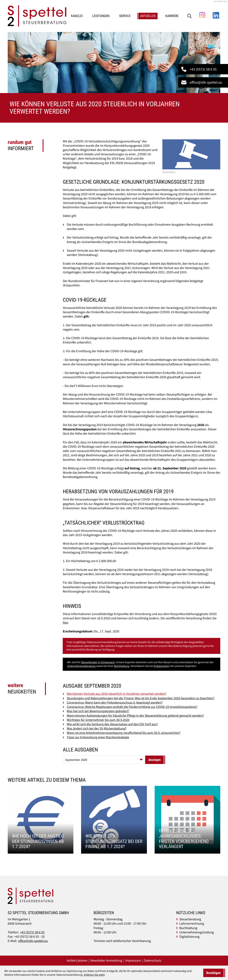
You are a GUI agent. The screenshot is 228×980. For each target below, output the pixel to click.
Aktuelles (148, 16)
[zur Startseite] (37, 16)
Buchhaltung (122, 666)
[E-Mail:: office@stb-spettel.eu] (203, 82)
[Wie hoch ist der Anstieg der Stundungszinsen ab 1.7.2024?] (41, 820)
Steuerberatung (190, 919)
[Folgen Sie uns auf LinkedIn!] (216, 15)
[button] (203, 69)
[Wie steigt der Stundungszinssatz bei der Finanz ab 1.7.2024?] (114, 820)
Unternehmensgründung (197, 932)
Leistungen (101, 16)
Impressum (133, 961)
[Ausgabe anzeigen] (154, 760)
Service (125, 16)
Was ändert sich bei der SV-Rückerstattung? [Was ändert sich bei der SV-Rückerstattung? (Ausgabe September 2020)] (97, 729)
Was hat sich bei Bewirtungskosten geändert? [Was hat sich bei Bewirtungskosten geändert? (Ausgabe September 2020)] (98, 711)
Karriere (172, 16)
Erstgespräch (161, 666)
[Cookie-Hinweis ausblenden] (213, 973)
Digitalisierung (189, 937)
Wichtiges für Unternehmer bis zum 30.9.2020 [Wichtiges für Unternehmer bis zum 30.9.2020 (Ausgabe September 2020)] (98, 720)
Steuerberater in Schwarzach (98, 662)
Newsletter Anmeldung (106, 961)
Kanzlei (77, 16)
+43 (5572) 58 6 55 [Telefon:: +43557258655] (32, 932)
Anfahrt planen (77, 961)
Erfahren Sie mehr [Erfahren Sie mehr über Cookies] (94, 975)
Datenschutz (153, 961)
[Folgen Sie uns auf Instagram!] (202, 15)
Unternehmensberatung (81, 666)
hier (65, 623)
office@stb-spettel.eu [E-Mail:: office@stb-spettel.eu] (33, 941)
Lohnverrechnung (192, 924)
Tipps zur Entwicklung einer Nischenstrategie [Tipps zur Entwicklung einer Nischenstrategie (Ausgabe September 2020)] (98, 737)
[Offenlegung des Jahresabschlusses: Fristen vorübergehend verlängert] (188, 820)
